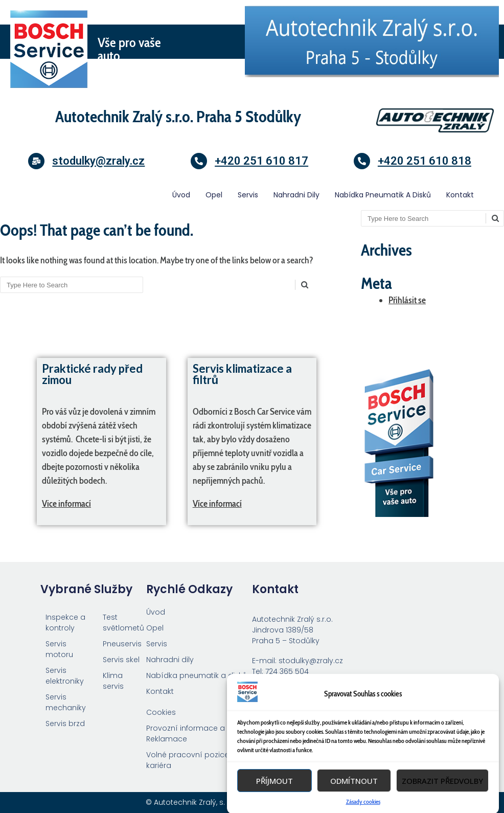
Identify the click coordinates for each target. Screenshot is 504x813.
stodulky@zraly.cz (98, 161)
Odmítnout (354, 801)
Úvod (181, 195)
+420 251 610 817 (261, 161)
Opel (214, 195)
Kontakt (460, 195)
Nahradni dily (296, 195)
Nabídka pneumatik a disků (383, 195)
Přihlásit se (407, 300)
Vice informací (66, 504)
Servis (248, 195)
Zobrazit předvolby (442, 801)
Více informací (217, 504)
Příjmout (274, 801)
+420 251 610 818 (425, 161)
